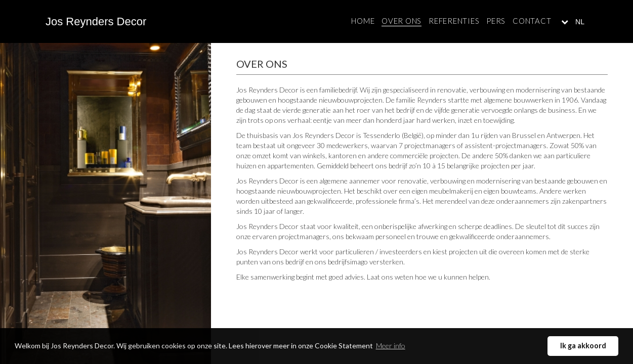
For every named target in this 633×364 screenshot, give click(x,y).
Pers (496, 21)
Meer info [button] (391, 346)
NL (579, 22)
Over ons (402, 21)
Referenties (454, 21)
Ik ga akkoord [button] (583, 346)
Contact (532, 21)
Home (363, 21)
